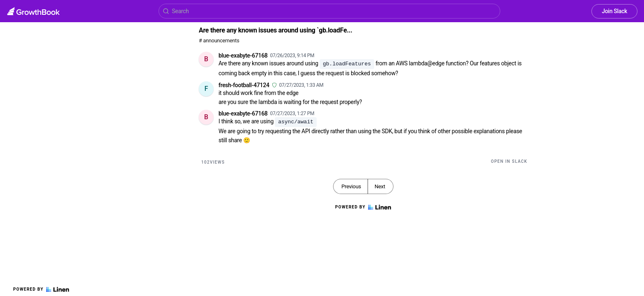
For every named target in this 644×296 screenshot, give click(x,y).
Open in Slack (509, 161)
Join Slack (614, 11)
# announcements (219, 40)
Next (380, 186)
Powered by (41, 289)
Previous (351, 186)
